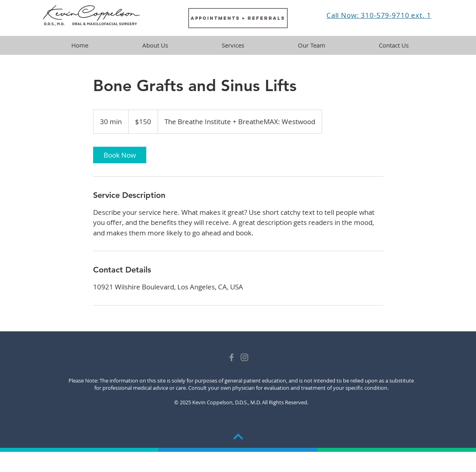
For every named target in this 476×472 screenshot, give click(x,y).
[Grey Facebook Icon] (232, 357)
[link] (120, 155)
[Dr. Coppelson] (244, 357)
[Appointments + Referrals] (238, 18)
